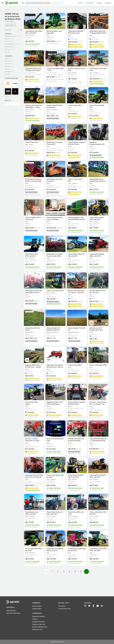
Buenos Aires (10, 25)
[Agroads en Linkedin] (102, 606)
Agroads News (37, 609)
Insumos (7, 41)
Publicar (81, 3)
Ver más (7, 52)
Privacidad (62, 606)
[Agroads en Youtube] (98, 606)
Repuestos (8, 39)
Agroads (7, 9)
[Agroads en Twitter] (89, 606)
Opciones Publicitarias (13, 613)
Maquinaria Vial (37, 629)
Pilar (6, 69)
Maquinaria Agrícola (39, 616)
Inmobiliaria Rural (10, 44)
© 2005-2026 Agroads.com (57, 642)
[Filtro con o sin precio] (20, 30)
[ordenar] (109, 9)
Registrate (108, 3)
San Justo (8, 66)
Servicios (7, 49)
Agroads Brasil (37, 606)
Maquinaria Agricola (11, 36)
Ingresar (99, 3)
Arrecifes (7, 61)
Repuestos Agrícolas (39, 624)
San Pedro (8, 71)
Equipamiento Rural (39, 622)
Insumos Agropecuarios (40, 627)
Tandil (7, 58)
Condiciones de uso (64, 609)
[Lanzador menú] (2, 3)
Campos (35, 619)
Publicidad (89, 3)
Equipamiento (9, 47)
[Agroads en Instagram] (85, 606)
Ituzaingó (7, 64)
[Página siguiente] (86, 571)
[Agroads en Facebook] (93, 606)
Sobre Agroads (11, 611)
